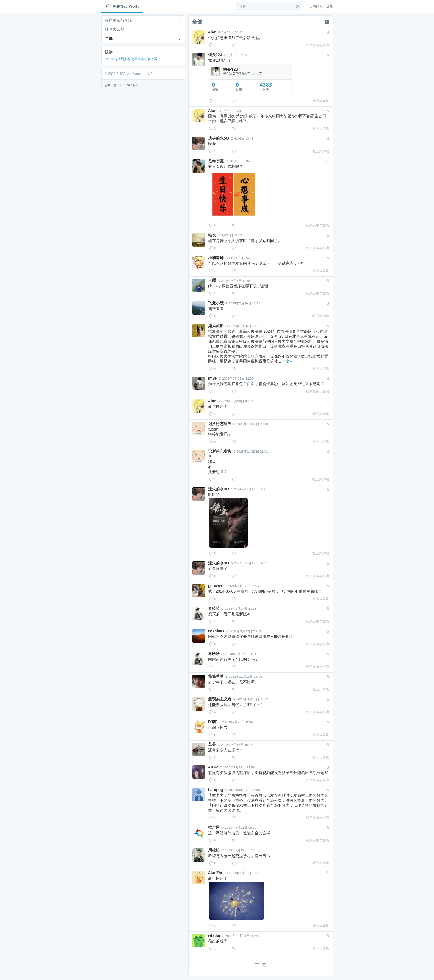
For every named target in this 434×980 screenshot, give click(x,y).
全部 (109, 38)
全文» (287, 361)
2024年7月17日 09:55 (241, 586)
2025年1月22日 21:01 (250, 451)
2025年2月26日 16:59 (243, 326)
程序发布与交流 (118, 20)
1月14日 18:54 (237, 258)
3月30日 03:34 (237, 161)
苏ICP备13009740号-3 (122, 85)
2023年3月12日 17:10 (239, 850)
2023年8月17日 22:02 (250, 699)
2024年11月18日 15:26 (249, 489)
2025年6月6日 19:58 (234, 281)
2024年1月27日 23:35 (239, 608)
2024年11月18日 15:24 (249, 563)
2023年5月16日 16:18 (235, 745)
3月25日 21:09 (230, 235)
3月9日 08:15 (235, 55)
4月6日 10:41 (242, 138)
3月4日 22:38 (230, 111)
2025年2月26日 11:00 (236, 378)
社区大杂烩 (115, 29)
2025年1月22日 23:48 (250, 424)
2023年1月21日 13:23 (243, 873)
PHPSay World (123, 6)
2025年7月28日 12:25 (243, 303)
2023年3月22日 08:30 (239, 827)
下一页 (261, 965)
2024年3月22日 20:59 (244, 631)
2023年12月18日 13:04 (244, 677)
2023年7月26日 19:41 (236, 722)
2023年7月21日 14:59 (237, 767)
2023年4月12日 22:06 (242, 790)
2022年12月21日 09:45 (240, 936)
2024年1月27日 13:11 (239, 654)
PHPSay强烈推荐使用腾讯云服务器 (131, 59)
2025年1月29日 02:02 (236, 401)
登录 (321, 6)
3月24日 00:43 (231, 32)
